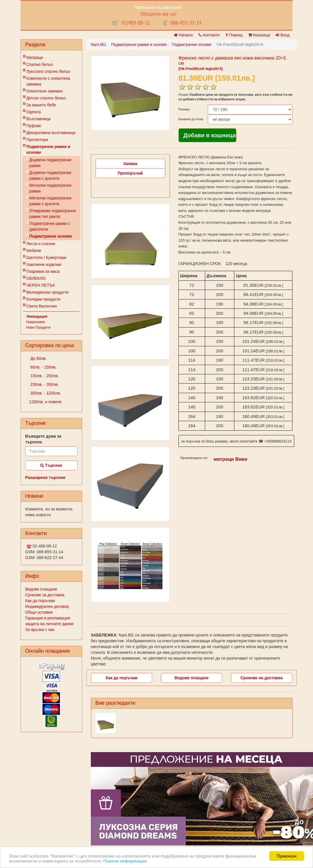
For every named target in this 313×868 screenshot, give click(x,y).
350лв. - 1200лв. (45, 393)
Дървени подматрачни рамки (50, 163)
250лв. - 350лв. (44, 384)
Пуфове (34, 126)
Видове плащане (41, 589)
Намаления (36, 322)
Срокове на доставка (262, 678)
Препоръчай (130, 173)
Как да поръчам (40, 601)
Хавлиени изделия (44, 264)
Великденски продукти (47, 292)
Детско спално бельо (46, 98)
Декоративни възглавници (51, 133)
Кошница (259, 35)
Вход (283, 35)
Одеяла (34, 112)
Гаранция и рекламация (48, 618)
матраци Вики (230, 459)
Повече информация (125, 861)
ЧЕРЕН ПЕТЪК (41, 285)
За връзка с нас (40, 630)
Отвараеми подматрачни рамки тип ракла (53, 214)
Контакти (209, 35)
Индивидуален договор (47, 606)
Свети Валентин (42, 306)
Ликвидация (37, 317)
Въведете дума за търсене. (43, 439)
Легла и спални (41, 244)
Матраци (35, 58)
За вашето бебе (41, 105)
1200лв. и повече (45, 402)
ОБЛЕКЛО (36, 278)
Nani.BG (98, 45)
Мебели (34, 251)
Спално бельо (40, 64)
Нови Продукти (38, 327)
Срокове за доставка (45, 595)
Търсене (51, 465)
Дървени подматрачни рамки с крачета (50, 175)
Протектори (37, 140)
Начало (183, 35)
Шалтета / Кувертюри (46, 258)
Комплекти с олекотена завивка (48, 81)
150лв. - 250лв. (44, 376)
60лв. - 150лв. (43, 367)
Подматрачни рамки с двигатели (50, 226)
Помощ (234, 35)
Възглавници (38, 119)
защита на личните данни (49, 624)
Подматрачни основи (51, 236)
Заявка (130, 164)
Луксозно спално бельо (48, 71)
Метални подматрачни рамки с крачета (50, 201)
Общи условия (39, 612)
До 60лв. (38, 358)
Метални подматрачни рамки (50, 188)
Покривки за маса (43, 271)
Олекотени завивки (44, 91)
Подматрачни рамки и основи (48, 149)
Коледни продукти (43, 299)
